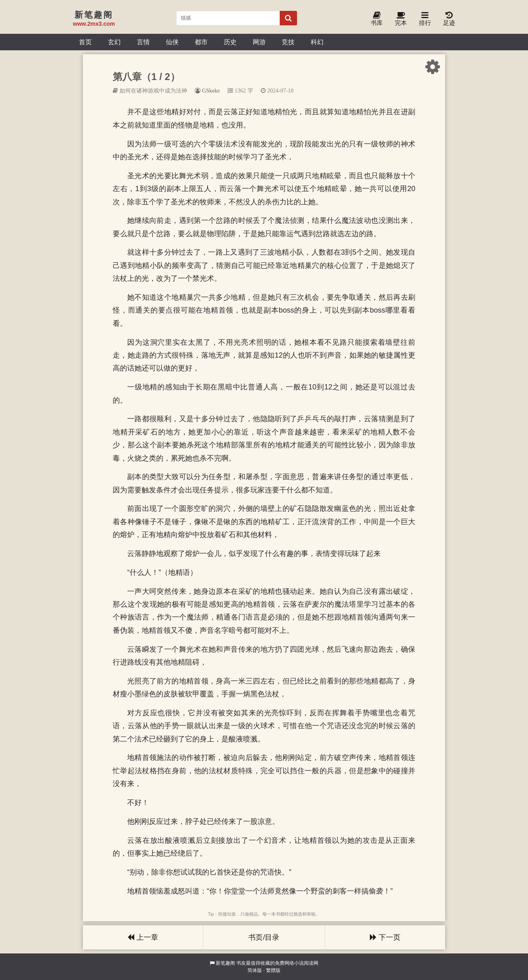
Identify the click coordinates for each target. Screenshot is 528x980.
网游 (259, 42)
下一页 (385, 937)
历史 (230, 42)
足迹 (449, 19)
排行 (425, 19)
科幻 (317, 42)
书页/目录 (264, 937)
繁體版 (273, 970)
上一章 (143, 937)
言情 (143, 42)
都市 (201, 42)
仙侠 (172, 42)
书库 (377, 19)
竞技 (288, 42)
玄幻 (114, 42)
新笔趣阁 (225, 963)
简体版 (255, 970)
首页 (85, 42)
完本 (401, 19)
